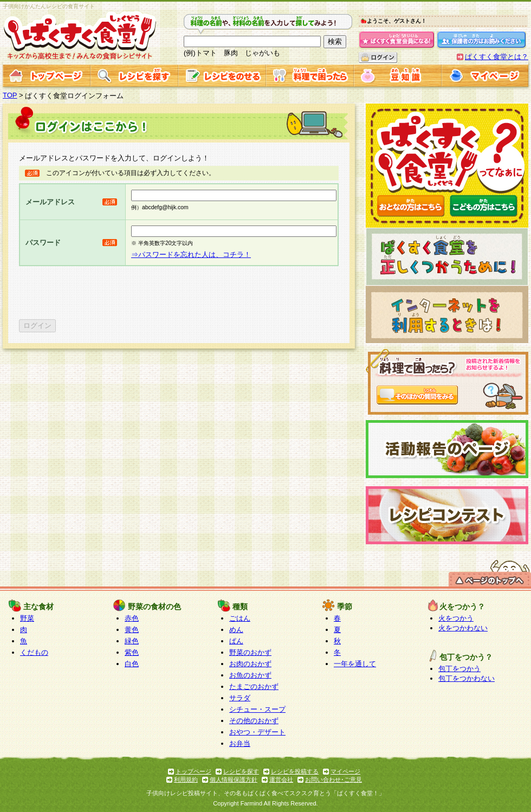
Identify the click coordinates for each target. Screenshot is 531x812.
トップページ (193, 771)
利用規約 (186, 779)
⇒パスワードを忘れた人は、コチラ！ (191, 254)
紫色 (132, 652)
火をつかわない (463, 628)
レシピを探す (241, 771)
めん (236, 630)
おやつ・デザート (257, 732)
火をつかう (456, 618)
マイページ (345, 771)
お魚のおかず (250, 675)
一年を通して (355, 664)
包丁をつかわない (467, 678)
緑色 (132, 641)
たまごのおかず (254, 687)
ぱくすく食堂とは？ (497, 57)
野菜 (27, 618)
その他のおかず (254, 721)
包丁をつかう (459, 669)
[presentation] (101, 293)
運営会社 (281, 779)
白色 (132, 664)
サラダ (240, 698)
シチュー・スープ (257, 709)
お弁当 (240, 743)
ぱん (236, 641)
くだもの (34, 652)
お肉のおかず (250, 664)
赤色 (132, 618)
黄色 (132, 630)
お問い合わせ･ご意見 (334, 779)
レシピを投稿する (295, 771)
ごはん (240, 618)
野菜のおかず (250, 652)
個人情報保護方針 (234, 779)
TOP (10, 95)
